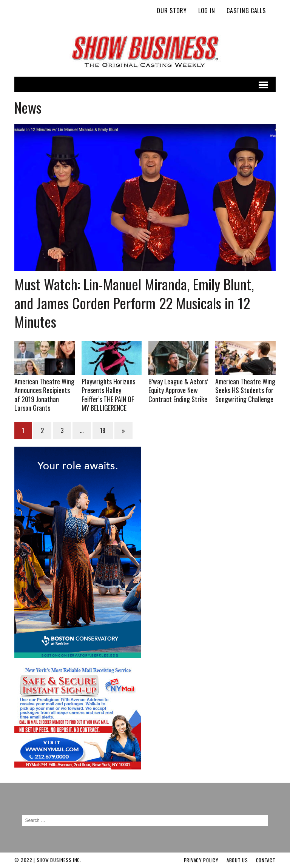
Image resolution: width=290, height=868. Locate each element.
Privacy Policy (201, 860)
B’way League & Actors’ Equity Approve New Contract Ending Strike (178, 390)
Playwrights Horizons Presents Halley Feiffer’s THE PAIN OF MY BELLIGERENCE (108, 395)
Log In (207, 11)
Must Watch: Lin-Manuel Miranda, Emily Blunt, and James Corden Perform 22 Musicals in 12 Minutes (134, 303)
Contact (266, 860)
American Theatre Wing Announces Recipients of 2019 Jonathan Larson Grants (44, 395)
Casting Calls (246, 11)
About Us (237, 860)
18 (103, 430)
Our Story (172, 11)
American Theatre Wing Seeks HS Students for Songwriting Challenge (245, 390)
